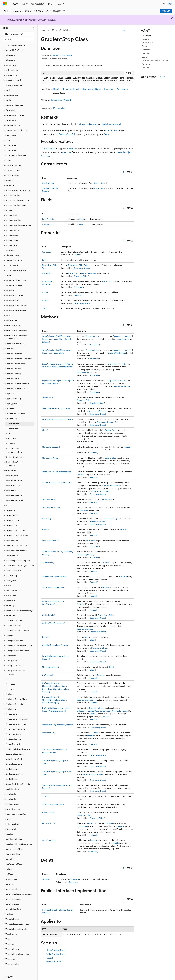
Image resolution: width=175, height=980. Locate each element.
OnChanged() (48, 675)
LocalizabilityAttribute (62, 100)
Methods (146, 53)
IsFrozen (46, 292)
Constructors (148, 42)
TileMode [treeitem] (9, 874)
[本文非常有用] (161, 77)
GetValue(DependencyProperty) (55, 645)
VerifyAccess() (48, 812)
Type (86, 637)
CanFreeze (46, 252)
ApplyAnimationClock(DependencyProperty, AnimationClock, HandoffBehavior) (57, 339)
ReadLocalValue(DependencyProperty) (58, 725)
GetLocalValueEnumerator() (54, 623)
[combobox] (19, 34)
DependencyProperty (122, 336)
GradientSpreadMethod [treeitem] (15, 414)
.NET (52, 30)
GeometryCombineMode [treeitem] (16, 364)
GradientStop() (48, 183)
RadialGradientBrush (112, 124)
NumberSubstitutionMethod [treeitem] (17, 630)
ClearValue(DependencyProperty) (56, 408)
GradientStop (112, 130)
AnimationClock (108, 281)
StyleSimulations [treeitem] (12, 824)
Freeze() (45, 529)
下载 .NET (166, 11)
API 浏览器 (63, 30)
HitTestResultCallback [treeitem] (14, 500)
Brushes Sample (54, 962)
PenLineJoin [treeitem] (10, 689)
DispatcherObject (71, 89)
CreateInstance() (49, 499)
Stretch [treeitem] (9, 819)
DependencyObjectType (78, 265)
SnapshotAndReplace (117, 353)
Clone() (45, 430)
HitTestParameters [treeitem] (13, 485)
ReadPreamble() (49, 733)
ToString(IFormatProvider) (53, 804)
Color (107, 134)
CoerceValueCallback (111, 485)
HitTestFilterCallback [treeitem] (14, 480)
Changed (94, 714)
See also (145, 68)
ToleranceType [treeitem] (11, 879)
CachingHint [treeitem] (11, 120)
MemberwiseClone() (50, 667)
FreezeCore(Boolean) (51, 541)
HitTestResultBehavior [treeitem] (14, 495)
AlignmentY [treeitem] (10, 60)
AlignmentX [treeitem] (10, 55)
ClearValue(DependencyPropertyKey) (57, 419)
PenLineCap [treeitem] (10, 684)
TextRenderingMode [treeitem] (14, 864)
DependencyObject (92, 89)
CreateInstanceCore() (51, 507)
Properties (146, 50)
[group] (87, 79)
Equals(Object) (48, 518)
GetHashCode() (48, 615)
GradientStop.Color (68, 134)
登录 (170, 3)
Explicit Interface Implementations (156, 60)
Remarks (146, 39)
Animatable (122, 89)
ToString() (46, 796)
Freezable (109, 89)
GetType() (46, 637)
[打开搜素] (164, 4)
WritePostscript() (49, 823)
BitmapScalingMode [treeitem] (14, 85)
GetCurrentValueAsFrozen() (53, 587)
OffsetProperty (48, 224)
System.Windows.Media (62, 55)
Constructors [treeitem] (13, 429)
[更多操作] (132, 30)
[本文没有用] (164, 77)
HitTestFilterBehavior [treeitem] (14, 475)
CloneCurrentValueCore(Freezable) (56, 472)
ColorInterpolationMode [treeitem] (16, 155)
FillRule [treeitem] (8, 275)
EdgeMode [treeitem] (10, 250)
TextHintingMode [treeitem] (13, 854)
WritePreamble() (49, 840)
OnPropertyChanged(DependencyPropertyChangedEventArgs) (103, 711)
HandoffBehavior (123, 339)
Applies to (146, 64)
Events (145, 57)
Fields (144, 46)
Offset (82, 224)
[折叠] (33, 28)
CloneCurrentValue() (51, 458)
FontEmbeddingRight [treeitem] (14, 285)
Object (56, 89)
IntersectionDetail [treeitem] (13, 555)
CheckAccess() (48, 397)
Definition (146, 35)
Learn (44, 30)
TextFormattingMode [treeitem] (14, 849)
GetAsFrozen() (48, 562)
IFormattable (59, 108)
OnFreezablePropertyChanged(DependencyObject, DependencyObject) (54, 700)
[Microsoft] (5, 4)
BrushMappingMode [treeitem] (14, 105)
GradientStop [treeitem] (13, 424)
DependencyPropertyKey (107, 422)
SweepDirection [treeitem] (12, 829)
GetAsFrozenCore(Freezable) (54, 576)
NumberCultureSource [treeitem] (15, 620)
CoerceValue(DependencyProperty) (57, 483)
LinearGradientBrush (89, 124)
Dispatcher (47, 273)
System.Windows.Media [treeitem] (15, 45)
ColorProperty (48, 219)
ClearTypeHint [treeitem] (11, 135)
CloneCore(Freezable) (51, 447)
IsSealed (46, 300)
